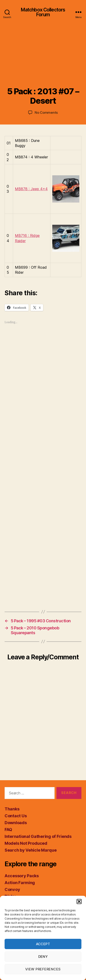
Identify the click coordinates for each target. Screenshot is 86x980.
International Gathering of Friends (38, 836)
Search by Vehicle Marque (31, 850)
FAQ (8, 830)
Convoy (12, 889)
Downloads (16, 823)
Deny (43, 957)
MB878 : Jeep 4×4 (31, 189)
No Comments (46, 112)
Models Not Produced (26, 843)
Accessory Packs (22, 876)
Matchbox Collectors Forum (43, 12)
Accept (43, 944)
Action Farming (20, 883)
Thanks (12, 809)
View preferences (43, 969)
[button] (79, 901)
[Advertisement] (43, 60)
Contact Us (16, 816)
